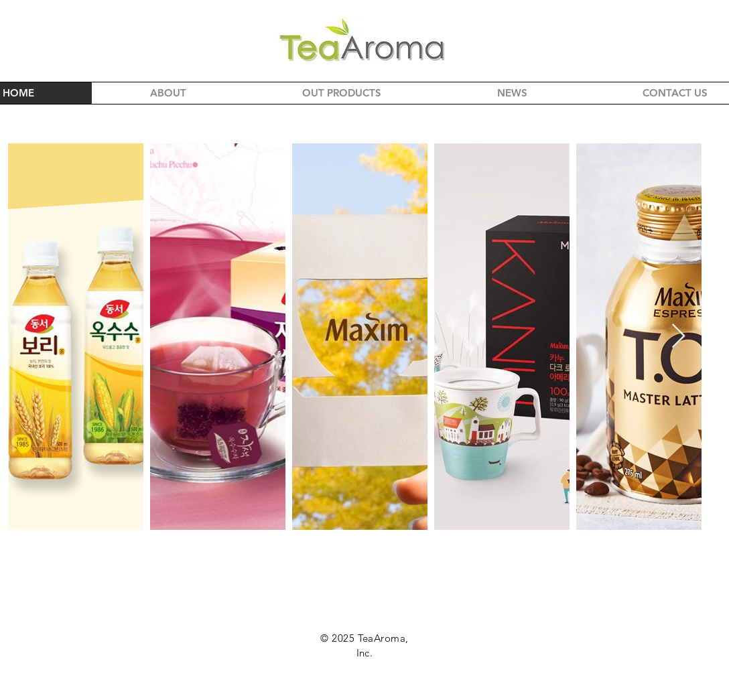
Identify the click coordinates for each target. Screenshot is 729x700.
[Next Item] (678, 337)
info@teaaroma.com (364, 692)
